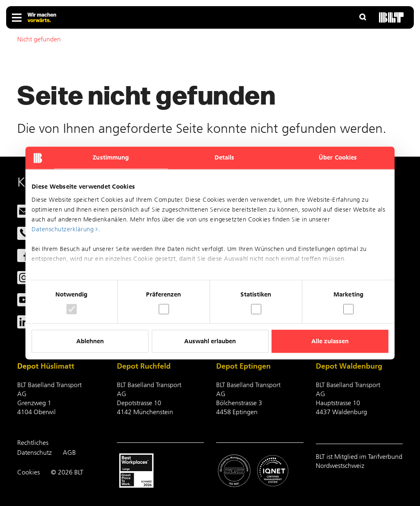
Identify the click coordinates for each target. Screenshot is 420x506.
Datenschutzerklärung (63, 229)
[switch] (164, 309)
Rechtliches (33, 443)
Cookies (29, 472)
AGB (69, 452)
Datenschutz (34, 452)
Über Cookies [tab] (338, 157)
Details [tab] (225, 157)
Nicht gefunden (39, 39)
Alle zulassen (330, 342)
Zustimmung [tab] (111, 157)
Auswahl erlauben (210, 342)
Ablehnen (90, 342)
